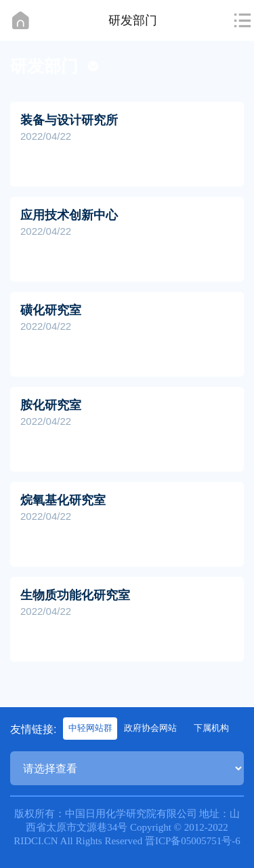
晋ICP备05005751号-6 (193, 841)
